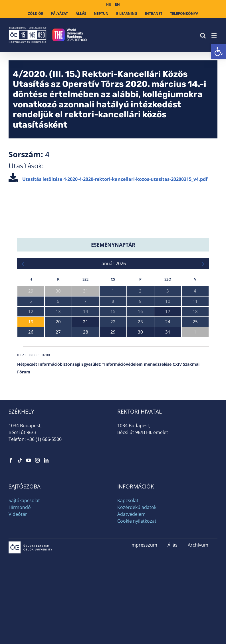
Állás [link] (172, 545)
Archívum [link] (198, 545)
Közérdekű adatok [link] (137, 507)
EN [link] (117, 4)
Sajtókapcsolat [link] (24, 500)
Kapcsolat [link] (128, 500)
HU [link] (109, 4)
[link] (219, 52)
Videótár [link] (18, 514)
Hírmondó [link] (20, 507)
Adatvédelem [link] (131, 514)
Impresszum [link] (144, 545)
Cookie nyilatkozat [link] (137, 521)
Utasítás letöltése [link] (108, 179)
